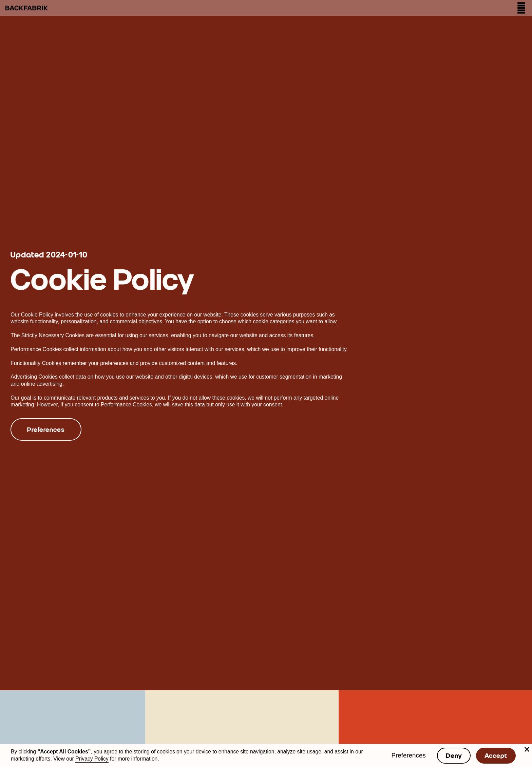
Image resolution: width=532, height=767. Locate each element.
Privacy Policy (92, 759)
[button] (527, 749)
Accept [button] (496, 755)
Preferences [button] (408, 755)
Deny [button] (454, 755)
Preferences (46, 429)
